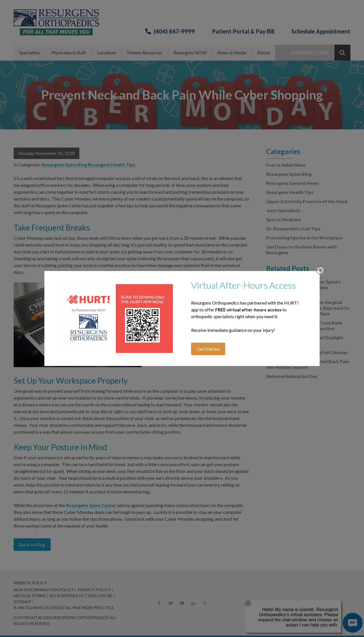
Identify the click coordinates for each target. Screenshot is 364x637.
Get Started (208, 349)
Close (320, 270)
